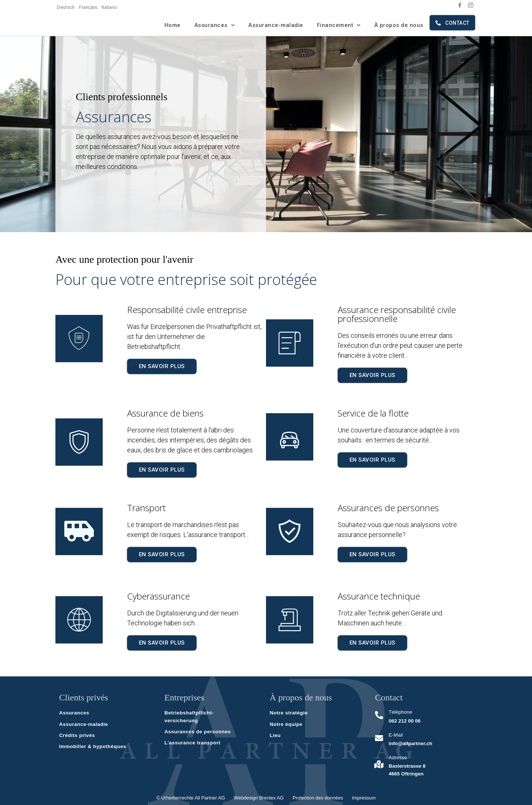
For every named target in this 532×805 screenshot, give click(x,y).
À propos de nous (399, 25)
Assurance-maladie (276, 25)
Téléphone (399, 712)
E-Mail (395, 735)
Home (173, 25)
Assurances (215, 25)
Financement (339, 25)
